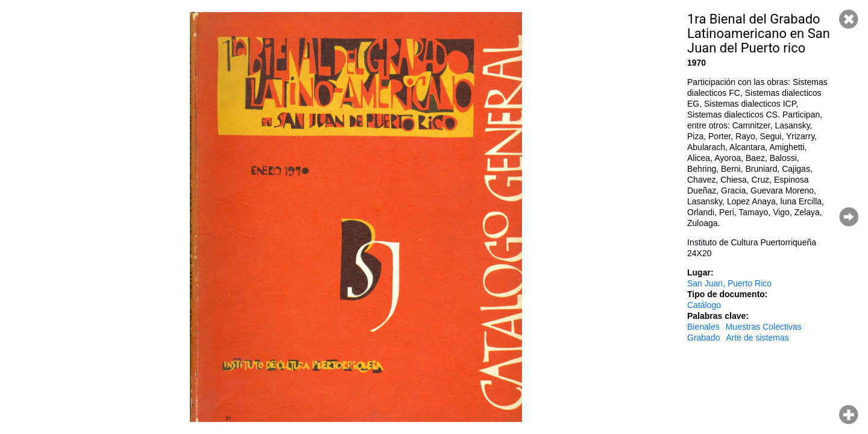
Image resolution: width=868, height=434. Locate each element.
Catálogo (704, 305)
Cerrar (849, 19)
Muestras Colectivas (764, 327)
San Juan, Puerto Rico (729, 283)
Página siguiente (849, 217)
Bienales (703, 327)
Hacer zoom (849, 415)
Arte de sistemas (757, 338)
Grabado (703, 338)
